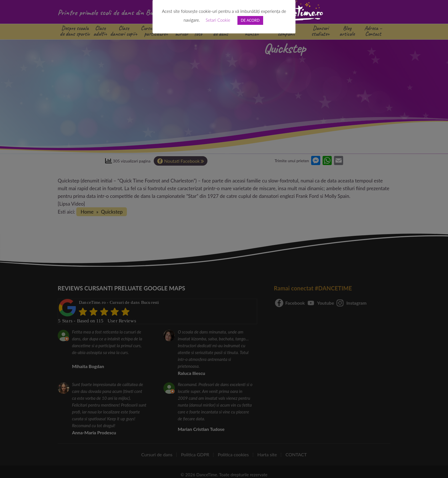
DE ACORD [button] (250, 20)
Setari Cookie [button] (218, 20)
